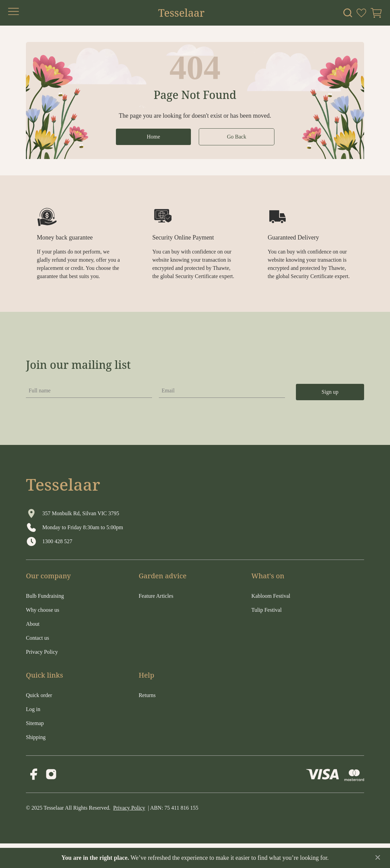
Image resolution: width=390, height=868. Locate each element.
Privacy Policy (129, 808)
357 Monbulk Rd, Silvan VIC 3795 (81, 513)
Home (153, 137)
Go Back (237, 137)
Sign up (330, 392)
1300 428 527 (57, 541)
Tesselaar (181, 13)
